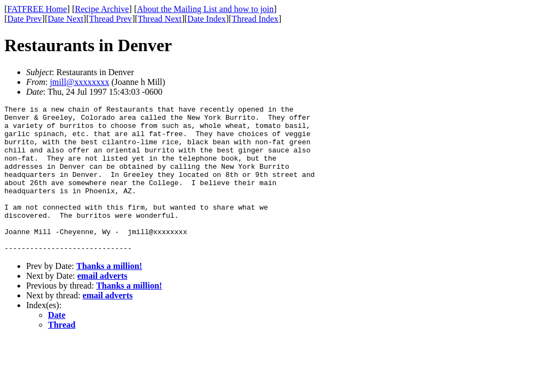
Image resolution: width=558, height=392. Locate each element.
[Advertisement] (508, 169)
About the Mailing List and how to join (205, 9)
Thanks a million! (109, 295)
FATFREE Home (37, 9)
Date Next (66, 19)
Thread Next (160, 19)
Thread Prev (110, 19)
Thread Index (255, 19)
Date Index (207, 19)
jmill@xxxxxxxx (79, 82)
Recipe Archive (102, 9)
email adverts (102, 305)
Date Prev (25, 19)
